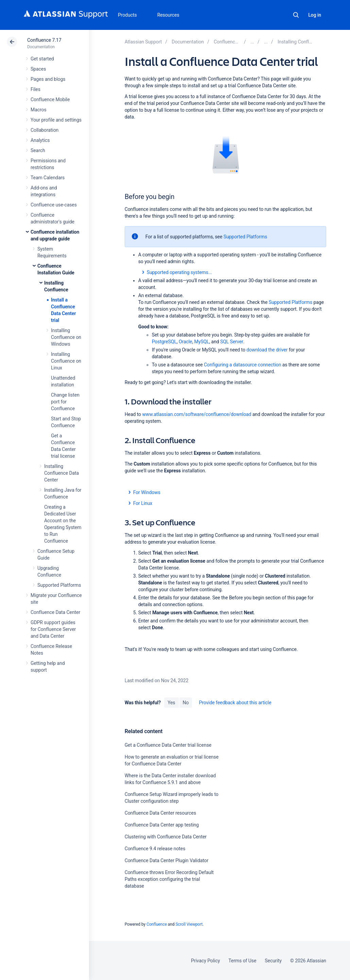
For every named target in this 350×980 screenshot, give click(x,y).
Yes (171, 703)
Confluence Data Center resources (160, 813)
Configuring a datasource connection (242, 365)
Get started (42, 59)
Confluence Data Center (55, 612)
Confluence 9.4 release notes (155, 849)
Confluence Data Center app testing (162, 825)
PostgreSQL (164, 342)
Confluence (157, 924)
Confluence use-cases (54, 205)
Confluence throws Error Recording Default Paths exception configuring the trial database (169, 879)
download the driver (267, 350)
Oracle (185, 342)
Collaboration (45, 130)
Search (296, 15)
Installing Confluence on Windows (66, 337)
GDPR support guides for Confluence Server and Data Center (53, 629)
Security (273, 961)
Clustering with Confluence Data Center (166, 837)
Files (36, 89)
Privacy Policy (205, 961)
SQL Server (232, 342)
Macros (39, 110)
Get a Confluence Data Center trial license (168, 745)
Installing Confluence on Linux (66, 361)
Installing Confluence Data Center (62, 473)
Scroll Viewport (189, 924)
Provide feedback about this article (235, 703)
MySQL (202, 342)
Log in (315, 15)
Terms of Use (242, 961)
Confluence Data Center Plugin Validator (167, 860)
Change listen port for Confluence (65, 402)
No (186, 703)
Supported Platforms (59, 585)
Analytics (40, 140)
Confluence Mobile (50, 99)
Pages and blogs (48, 79)
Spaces (38, 69)
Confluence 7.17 (44, 40)
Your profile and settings (56, 120)
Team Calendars (48, 178)
